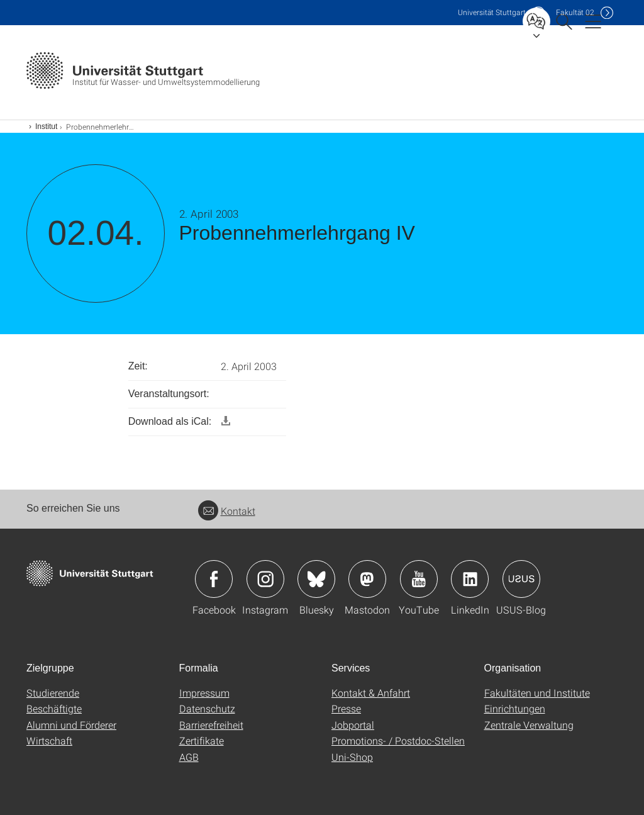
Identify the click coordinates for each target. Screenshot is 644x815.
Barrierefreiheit (211, 725)
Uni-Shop (352, 757)
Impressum (204, 693)
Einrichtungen (515, 708)
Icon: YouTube (419, 579)
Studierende (53, 693)
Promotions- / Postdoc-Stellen (398, 740)
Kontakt (227, 511)
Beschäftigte (54, 708)
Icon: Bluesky (316, 579)
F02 (575, 12)
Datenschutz (207, 708)
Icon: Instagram (265, 579)
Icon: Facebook (214, 579)
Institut (46, 126)
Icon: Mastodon (367, 579)
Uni (492, 12)
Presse (346, 708)
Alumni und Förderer (71, 725)
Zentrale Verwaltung (529, 725)
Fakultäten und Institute (537, 693)
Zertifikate (202, 740)
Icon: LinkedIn (470, 579)
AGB (189, 757)
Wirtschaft (49, 740)
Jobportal (353, 725)
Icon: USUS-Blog (521, 579)
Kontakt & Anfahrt (371, 693)
